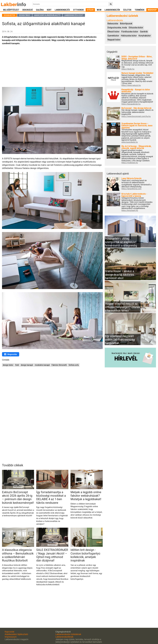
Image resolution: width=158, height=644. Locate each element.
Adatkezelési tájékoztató (16, 634)
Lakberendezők (112, 10)
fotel (17, 365)
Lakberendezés (62, 10)
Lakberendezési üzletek (122, 16)
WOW (99, 10)
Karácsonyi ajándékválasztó (47, 15)
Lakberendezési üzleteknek (68, 634)
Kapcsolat (9, 632)
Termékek (140, 10)
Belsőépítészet (11, 10)
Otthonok (78, 10)
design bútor (8, 365)
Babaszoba (113, 24)
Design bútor (9, 15)
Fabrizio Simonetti (59, 365)
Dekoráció (28, 10)
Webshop (152, 10)
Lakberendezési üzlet (74, 15)
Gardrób (144, 32)
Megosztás (11, 354)
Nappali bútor (114, 40)
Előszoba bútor (136, 28)
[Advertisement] (52, 66)
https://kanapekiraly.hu (131, 104)
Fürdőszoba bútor (130, 32)
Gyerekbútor (113, 36)
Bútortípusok (126, 24)
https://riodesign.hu (130, 163)
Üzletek (127, 10)
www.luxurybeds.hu (130, 142)
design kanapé (27, 365)
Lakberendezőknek (64, 637)
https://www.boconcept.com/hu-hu (136, 116)
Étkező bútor (113, 32)
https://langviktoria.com (131, 189)
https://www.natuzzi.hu (131, 85)
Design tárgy (25, 15)
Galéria (40, 10)
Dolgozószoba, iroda (117, 28)
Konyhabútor (145, 36)
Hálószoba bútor (129, 36)
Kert (49, 10)
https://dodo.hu (128, 69)
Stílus (90, 10)
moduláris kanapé (42, 365)
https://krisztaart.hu (130, 210)
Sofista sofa (74, 365)
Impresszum (11, 637)
